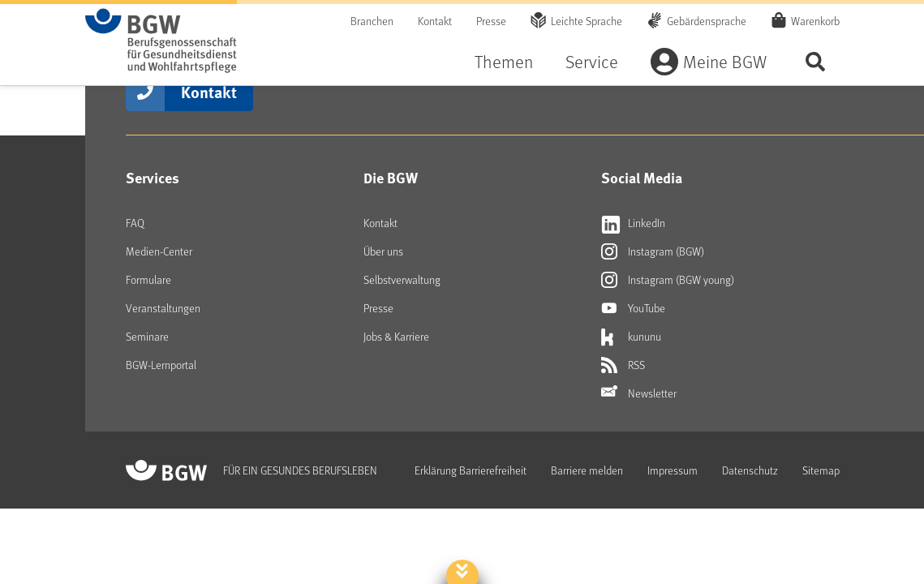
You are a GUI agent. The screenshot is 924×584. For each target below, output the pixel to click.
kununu (631, 337)
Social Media (642, 178)
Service (592, 61)
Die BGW (391, 178)
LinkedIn (633, 223)
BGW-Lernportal (161, 365)
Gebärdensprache (707, 21)
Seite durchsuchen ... (815, 61)
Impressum (673, 470)
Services (153, 178)
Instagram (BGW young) (668, 280)
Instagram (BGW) (653, 251)
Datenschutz (750, 470)
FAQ (135, 223)
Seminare (147, 336)
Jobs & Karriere (396, 336)
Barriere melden (587, 470)
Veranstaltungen (163, 308)
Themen (504, 61)
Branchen (372, 21)
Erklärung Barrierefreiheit (471, 470)
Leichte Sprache (587, 21)
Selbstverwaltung (402, 279)
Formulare (148, 279)
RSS (623, 365)
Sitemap (821, 470)
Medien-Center (159, 251)
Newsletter (639, 393)
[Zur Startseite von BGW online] (161, 41)
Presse (491, 21)
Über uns (383, 251)
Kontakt (435, 21)
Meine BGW (725, 61)
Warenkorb (815, 20)
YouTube (633, 308)
